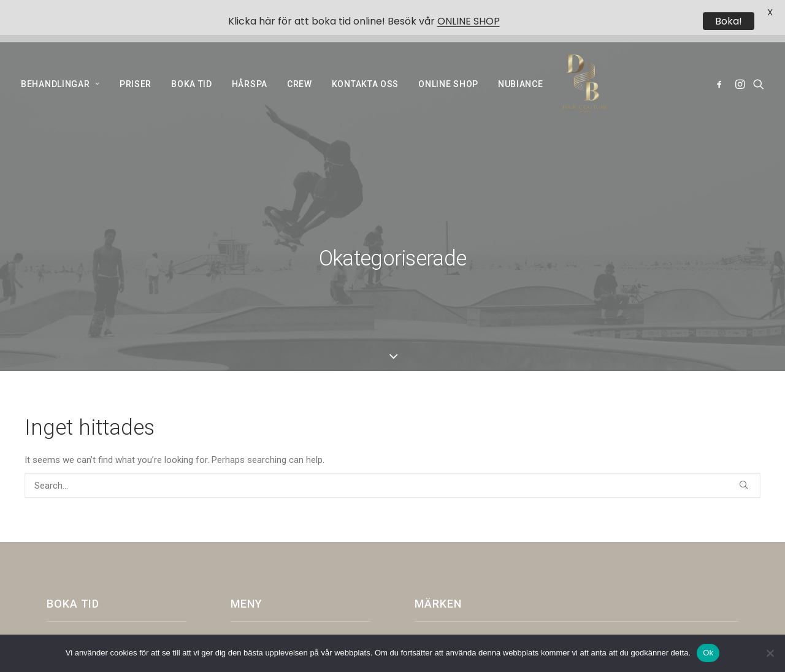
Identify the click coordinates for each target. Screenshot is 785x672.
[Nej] (770, 653)
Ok (708, 653)
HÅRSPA (250, 67)
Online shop (262, 529)
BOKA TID (192, 67)
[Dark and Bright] (581, 67)
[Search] (392, 347)
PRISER (136, 67)
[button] (722, 67)
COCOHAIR (257, 572)
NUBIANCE (521, 67)
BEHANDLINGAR (60, 67)
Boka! (729, 21)
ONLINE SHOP (448, 67)
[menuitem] (65, 67)
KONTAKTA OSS (365, 67)
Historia (255, 508)
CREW (300, 67)
